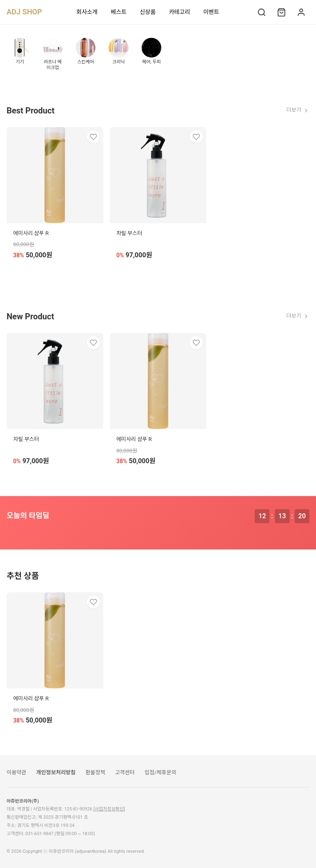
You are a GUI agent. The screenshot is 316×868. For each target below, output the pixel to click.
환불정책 (95, 772)
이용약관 (16, 772)
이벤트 (211, 12)
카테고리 (179, 12)
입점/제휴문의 (160, 772)
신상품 (148, 12)
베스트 (119, 12)
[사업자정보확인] (109, 809)
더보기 (298, 110)
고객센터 (125, 772)
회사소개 (87, 12)
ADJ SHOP (24, 12)
